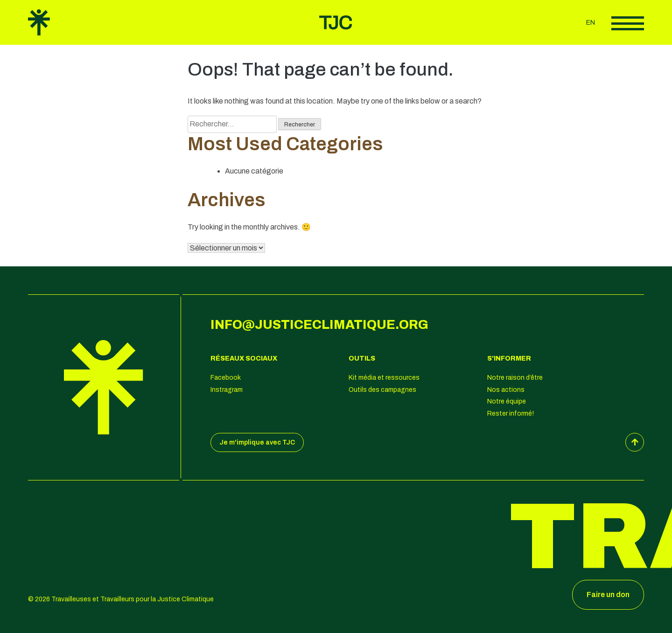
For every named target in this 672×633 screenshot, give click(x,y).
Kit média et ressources (384, 378)
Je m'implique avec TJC (257, 442)
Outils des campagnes (382, 390)
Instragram (227, 390)
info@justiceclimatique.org (319, 325)
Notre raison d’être (515, 378)
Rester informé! (511, 414)
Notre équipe (507, 401)
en (591, 23)
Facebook (226, 378)
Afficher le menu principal (628, 23)
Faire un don (608, 595)
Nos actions (506, 390)
